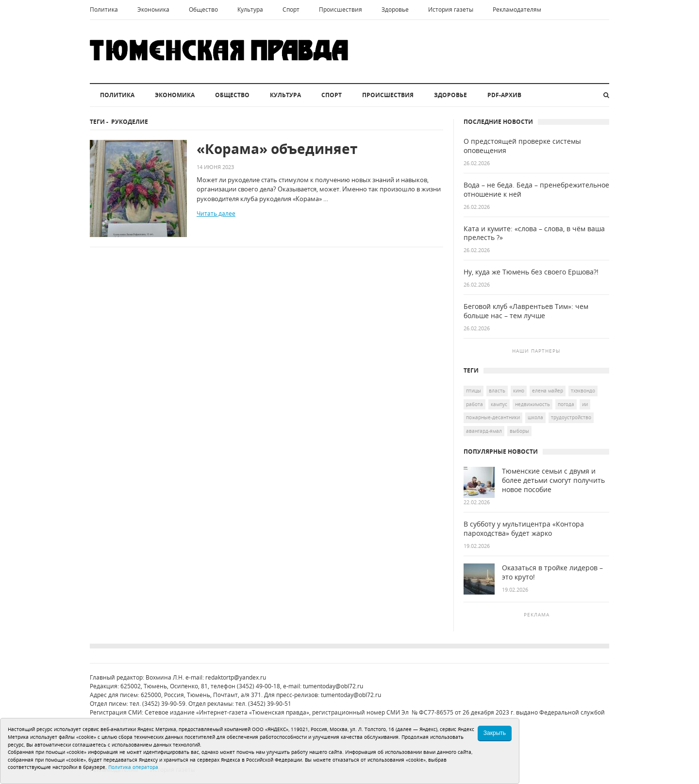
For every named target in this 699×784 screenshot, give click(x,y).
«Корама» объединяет (277, 149)
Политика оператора (133, 767)
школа (535, 417)
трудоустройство (571, 417)
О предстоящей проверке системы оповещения (522, 146)
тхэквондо (583, 391)
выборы (519, 431)
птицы (474, 391)
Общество (203, 9)
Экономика (153, 9)
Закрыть (495, 733)
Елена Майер (548, 391)
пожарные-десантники (493, 417)
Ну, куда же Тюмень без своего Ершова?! (531, 272)
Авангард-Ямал (484, 431)
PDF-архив (504, 95)
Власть (497, 391)
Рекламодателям (517, 9)
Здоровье (395, 9)
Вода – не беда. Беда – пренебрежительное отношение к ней (536, 190)
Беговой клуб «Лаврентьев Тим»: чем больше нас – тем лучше (526, 311)
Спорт (291, 9)
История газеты (451, 9)
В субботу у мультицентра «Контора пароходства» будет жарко (524, 529)
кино (519, 391)
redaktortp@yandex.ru (236, 677)
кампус (499, 404)
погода (566, 404)
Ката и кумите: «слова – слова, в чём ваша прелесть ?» (534, 233)
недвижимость (533, 404)
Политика (104, 9)
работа (474, 404)
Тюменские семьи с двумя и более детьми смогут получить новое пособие (553, 480)
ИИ (585, 404)
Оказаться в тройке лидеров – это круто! (552, 572)
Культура (250, 9)
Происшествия (341, 9)
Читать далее (216, 213)
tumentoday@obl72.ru (333, 686)
